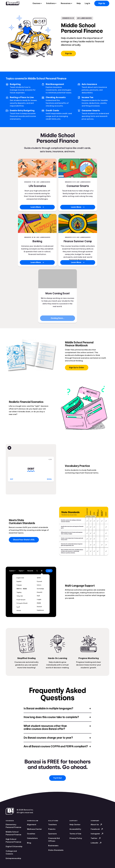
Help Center (75, 825)
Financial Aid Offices (54, 840)
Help (79, 3)
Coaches (31, 834)
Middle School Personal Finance (13, 833)
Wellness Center (34, 829)
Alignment (32, 825)
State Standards (56, 850)
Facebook (97, 829)
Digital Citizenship (14, 847)
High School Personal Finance (13, 841)
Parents (52, 829)
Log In (87, 3)
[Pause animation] (9, 448)
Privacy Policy (76, 838)
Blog (29, 843)
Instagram (97, 834)
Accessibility (75, 829)
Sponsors (52, 834)
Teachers (52, 825)
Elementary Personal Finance (13, 826)
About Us (97, 825)
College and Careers (11, 852)
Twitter (96, 838)
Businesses (53, 846)
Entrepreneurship (13, 858)
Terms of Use (75, 834)
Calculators (32, 838)
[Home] (13, 3)
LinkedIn (96, 843)
